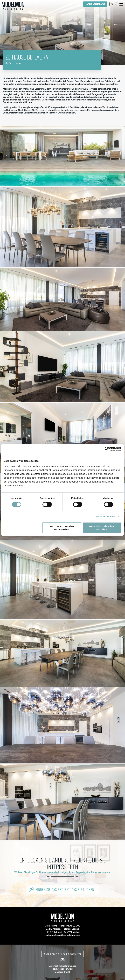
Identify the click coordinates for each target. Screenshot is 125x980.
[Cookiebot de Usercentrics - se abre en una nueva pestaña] (107, 449)
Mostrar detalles (106, 516)
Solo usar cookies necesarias (62, 528)
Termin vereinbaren (95, 4)
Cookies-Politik (63, 972)
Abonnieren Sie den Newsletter (62, 954)
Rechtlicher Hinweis (62, 969)
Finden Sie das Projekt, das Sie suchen (65, 889)
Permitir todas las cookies (102, 528)
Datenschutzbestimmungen (62, 966)
